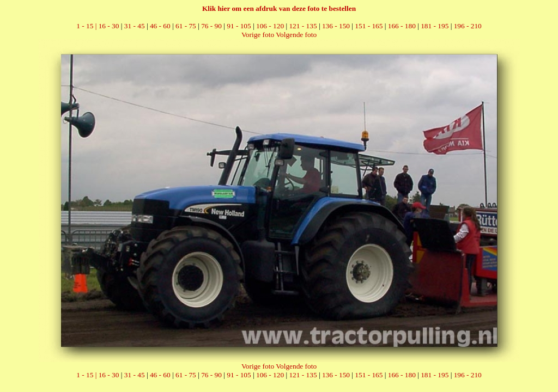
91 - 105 (239, 26)
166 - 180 (402, 26)
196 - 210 (468, 26)
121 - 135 (303, 26)
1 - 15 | (87, 26)
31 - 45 (135, 26)
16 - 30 (109, 26)
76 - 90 (211, 26)
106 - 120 (270, 26)
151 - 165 (369, 26)
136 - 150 (336, 26)
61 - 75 (186, 26)
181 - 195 (435, 26)
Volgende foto (296, 35)
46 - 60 (160, 26)
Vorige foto (258, 35)
